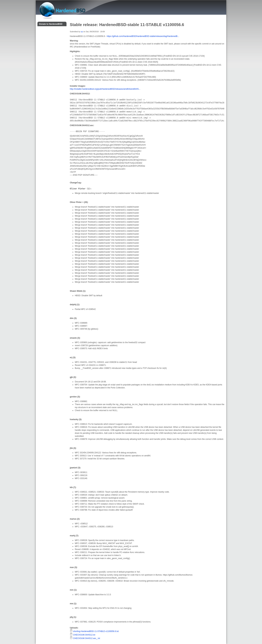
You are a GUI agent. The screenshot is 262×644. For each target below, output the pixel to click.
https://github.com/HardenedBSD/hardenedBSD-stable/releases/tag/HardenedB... (143, 36)
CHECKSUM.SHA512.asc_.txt (86, 638)
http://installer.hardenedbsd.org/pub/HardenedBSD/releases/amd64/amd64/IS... (105, 89)
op (82, 32)
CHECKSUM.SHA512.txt (84, 635)
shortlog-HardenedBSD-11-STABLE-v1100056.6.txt (96, 631)
